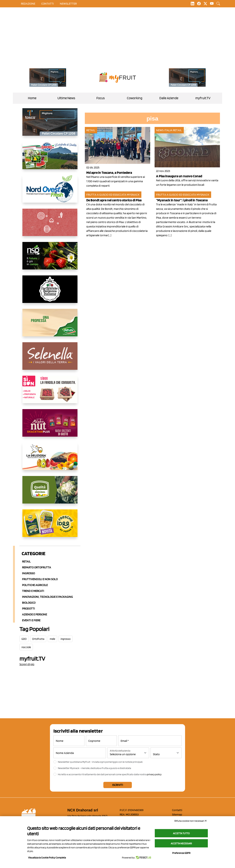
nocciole (26, 647)
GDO (24, 639)
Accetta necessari (181, 843)
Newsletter (68, 4)
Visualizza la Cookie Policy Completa (47, 858)
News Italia (164, 130)
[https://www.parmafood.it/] (50, 526)
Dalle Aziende (169, 98)
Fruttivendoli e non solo (40, 579)
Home (32, 98)
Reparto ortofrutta (37, 567)
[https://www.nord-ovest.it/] (50, 192)
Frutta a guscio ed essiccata (106, 195)
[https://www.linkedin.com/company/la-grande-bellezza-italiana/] (50, 292)
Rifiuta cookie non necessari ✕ (191, 821)
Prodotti (28, 609)
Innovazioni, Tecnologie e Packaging (47, 597)
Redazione (28, 4)
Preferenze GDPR (181, 853)
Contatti (177, 810)
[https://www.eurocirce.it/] (50, 158)
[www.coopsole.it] (50, 392)
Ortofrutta (38, 639)
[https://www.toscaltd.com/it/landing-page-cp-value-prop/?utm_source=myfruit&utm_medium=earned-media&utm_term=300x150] (50, 125)
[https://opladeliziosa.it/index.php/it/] (50, 459)
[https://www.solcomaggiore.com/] (50, 225)
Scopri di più (27, 664)
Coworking (135, 98)
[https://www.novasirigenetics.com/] (50, 259)
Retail (26, 561)
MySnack (133, 195)
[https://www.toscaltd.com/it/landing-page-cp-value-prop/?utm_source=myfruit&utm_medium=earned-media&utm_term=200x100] (48, 78)
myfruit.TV (203, 98)
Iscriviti (118, 785)
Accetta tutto (181, 833)
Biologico (29, 603)
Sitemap (177, 814)
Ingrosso (28, 573)
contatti (48, 4)
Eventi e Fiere (31, 620)
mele (52, 639)
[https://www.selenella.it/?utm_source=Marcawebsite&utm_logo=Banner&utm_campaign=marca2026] (50, 359)
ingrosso (66, 639)
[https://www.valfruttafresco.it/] (50, 326)
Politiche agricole (35, 585)
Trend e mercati (33, 591)
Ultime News (66, 98)
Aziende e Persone (35, 614)
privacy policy (154, 774)
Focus (101, 98)
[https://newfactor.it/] (50, 426)
